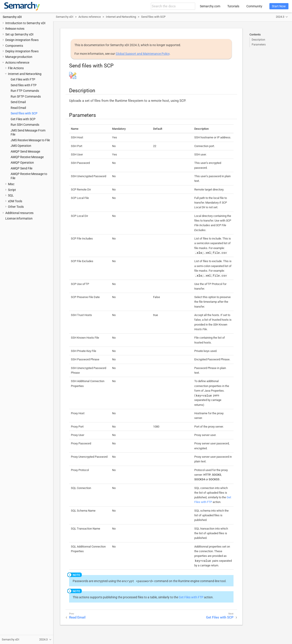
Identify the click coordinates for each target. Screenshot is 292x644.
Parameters (259, 45)
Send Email (18, 102)
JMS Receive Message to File (30, 140)
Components (14, 46)
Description (258, 40)
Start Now (279, 6)
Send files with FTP (24, 85)
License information (19, 218)
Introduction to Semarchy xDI (25, 23)
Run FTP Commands (25, 91)
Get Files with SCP (23, 119)
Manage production (19, 57)
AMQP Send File (21, 168)
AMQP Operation (22, 163)
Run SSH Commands (25, 125)
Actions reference (17, 63)
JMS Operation (21, 146)
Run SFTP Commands (26, 96)
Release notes (15, 29)
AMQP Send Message (25, 151)
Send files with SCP (24, 113)
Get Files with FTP (23, 79)
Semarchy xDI (12, 17)
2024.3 (280, 17)
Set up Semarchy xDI (19, 34)
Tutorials (233, 6)
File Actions (16, 68)
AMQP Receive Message (27, 157)
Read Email (18, 108)
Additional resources (19, 213)
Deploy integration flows (22, 51)
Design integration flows (22, 40)
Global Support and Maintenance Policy (143, 54)
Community (254, 6)
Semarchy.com (210, 6)
